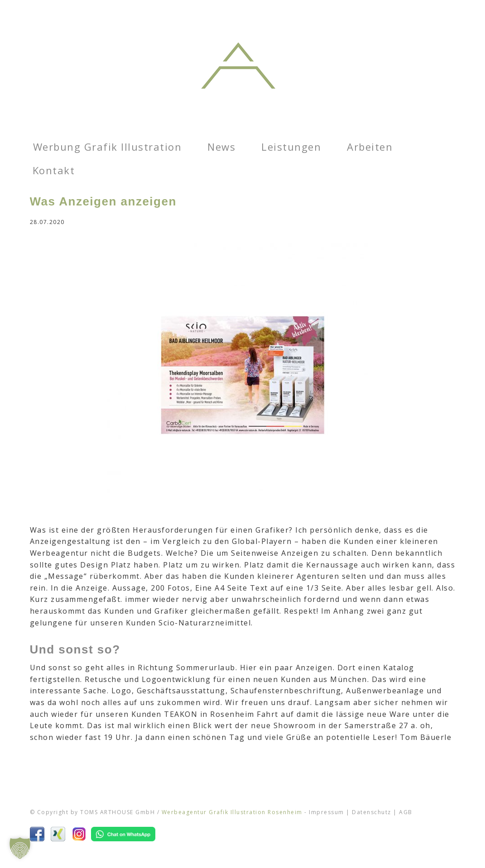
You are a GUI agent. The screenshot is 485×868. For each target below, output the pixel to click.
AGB (406, 812)
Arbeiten (370, 147)
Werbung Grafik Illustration (108, 147)
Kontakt (54, 170)
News (221, 147)
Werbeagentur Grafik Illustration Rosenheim (232, 812)
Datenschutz (372, 812)
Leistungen (291, 147)
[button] (20, 848)
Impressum (327, 812)
